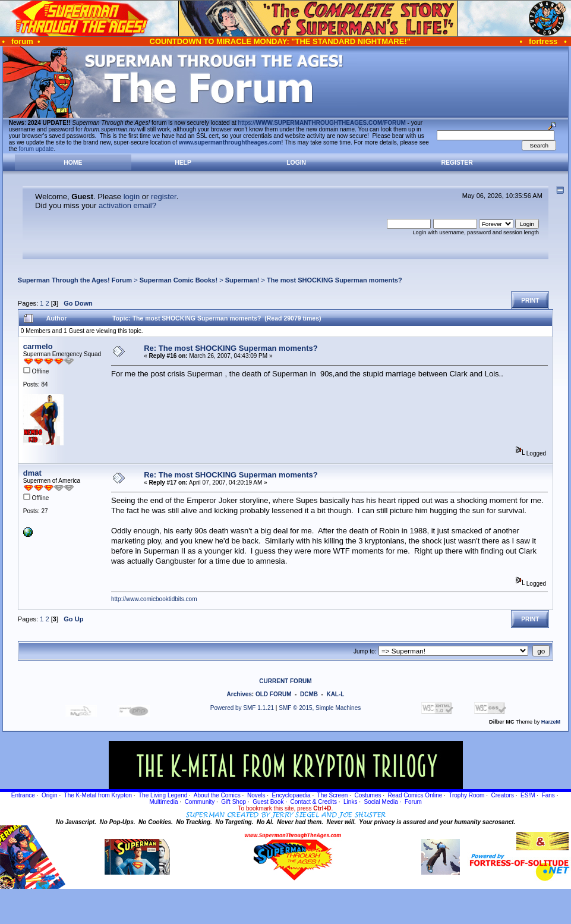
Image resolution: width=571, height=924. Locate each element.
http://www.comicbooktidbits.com (154, 599)
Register (457, 163)
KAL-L (335, 694)
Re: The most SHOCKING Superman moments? (231, 348)
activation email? (127, 205)
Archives (239, 694)
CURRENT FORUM (285, 681)
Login (296, 163)
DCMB (309, 694)
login (132, 197)
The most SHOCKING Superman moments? (335, 280)
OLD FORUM (274, 694)
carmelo (38, 346)
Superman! (242, 280)
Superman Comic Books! (179, 280)
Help (183, 163)
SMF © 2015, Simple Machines (320, 708)
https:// (322, 123)
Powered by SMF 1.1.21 (242, 708)
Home (73, 163)
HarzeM (551, 722)
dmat (32, 473)
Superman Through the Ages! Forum (75, 280)
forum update (37, 149)
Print (530, 301)
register (164, 197)
